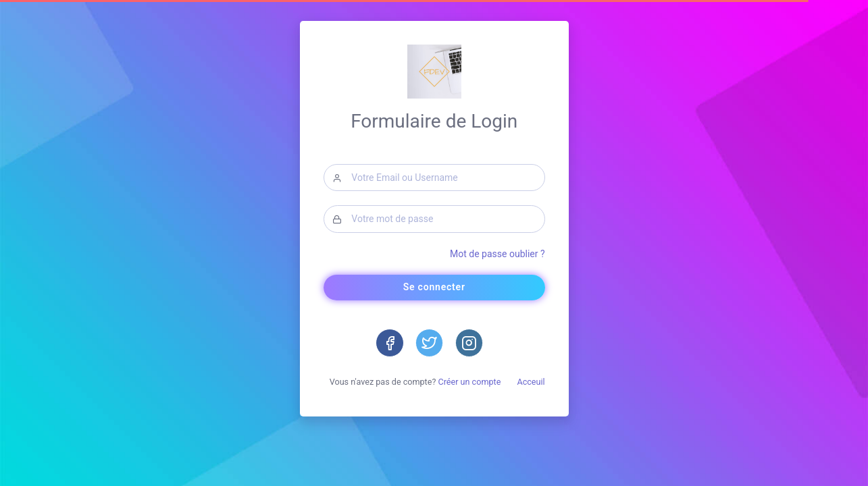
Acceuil (531, 381)
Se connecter (434, 287)
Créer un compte (469, 381)
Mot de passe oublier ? (497, 253)
